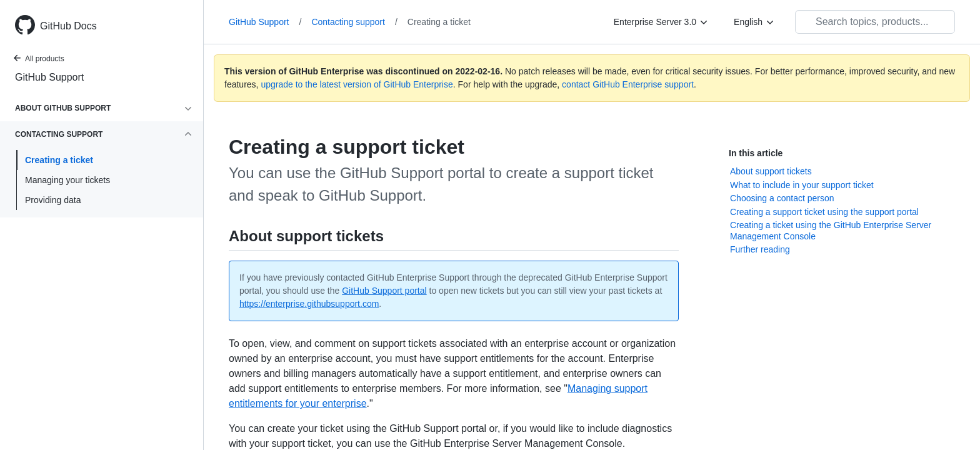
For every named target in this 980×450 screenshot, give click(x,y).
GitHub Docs (68, 26)
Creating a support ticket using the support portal (824, 212)
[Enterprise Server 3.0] (661, 22)
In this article (756, 153)
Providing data (53, 200)
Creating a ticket (59, 160)
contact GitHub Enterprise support (628, 84)
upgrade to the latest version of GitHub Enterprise (357, 84)
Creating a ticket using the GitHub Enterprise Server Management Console (831, 231)
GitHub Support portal (384, 291)
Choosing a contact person (782, 198)
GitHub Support (49, 77)
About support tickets (771, 171)
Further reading (760, 249)
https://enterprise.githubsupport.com (309, 304)
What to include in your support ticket (802, 185)
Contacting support (354, 22)
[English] (754, 22)
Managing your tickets (67, 180)
